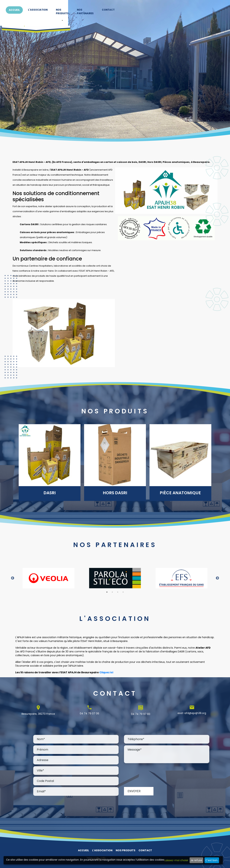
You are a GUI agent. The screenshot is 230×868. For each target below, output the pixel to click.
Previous (13, 578)
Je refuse (196, 860)
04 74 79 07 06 (89, 713)
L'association (119, 11)
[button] (147, 18)
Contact (204, 11)
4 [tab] (123, 592)
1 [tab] (107, 592)
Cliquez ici (106, 672)
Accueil (95, 11)
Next (217, 578)
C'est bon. (212, 860)
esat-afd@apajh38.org (192, 713)
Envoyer (134, 791)
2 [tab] (112, 592)
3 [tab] (118, 592)
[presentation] (151, 775)
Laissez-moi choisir (176, 860)
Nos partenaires (177, 11)
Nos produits (147, 11)
